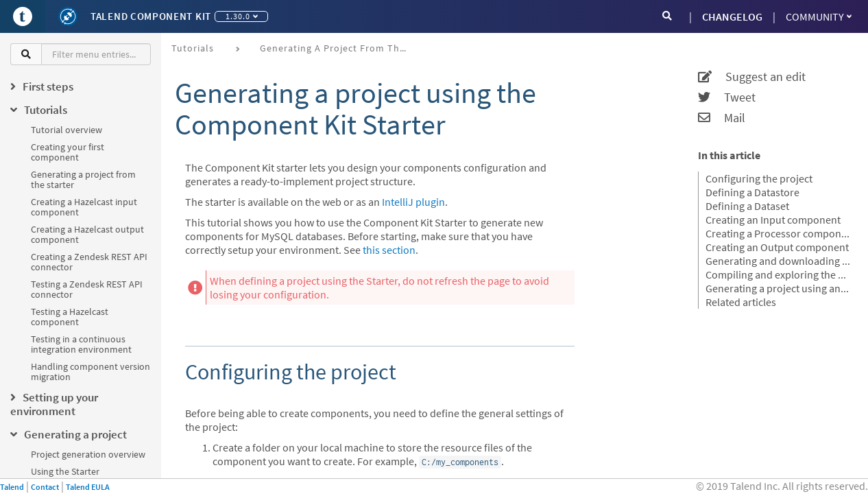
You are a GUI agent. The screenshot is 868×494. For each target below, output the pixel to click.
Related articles (741, 302)
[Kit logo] (68, 16)
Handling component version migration (91, 372)
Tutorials (193, 48)
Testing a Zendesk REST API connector (87, 289)
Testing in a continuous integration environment (81, 344)
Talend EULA (88, 487)
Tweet (727, 97)
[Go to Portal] (23, 16)
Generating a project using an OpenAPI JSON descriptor (778, 288)
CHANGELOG (732, 16)
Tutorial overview (67, 130)
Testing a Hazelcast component (70, 317)
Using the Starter (65, 471)
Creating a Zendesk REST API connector (89, 262)
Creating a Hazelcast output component (87, 234)
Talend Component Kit (151, 16)
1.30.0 (242, 16)
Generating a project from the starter (83, 179)
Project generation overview (88, 454)
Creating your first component (68, 152)
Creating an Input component (773, 220)
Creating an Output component (777, 247)
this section (389, 250)
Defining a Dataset (747, 206)
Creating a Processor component (778, 233)
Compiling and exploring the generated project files (778, 274)
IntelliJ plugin (413, 202)
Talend (12, 487)
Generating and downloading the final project (778, 261)
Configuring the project (759, 178)
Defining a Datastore (752, 192)
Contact (45, 487)
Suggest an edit (752, 77)
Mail (722, 118)
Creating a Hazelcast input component (84, 207)
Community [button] (819, 16)
